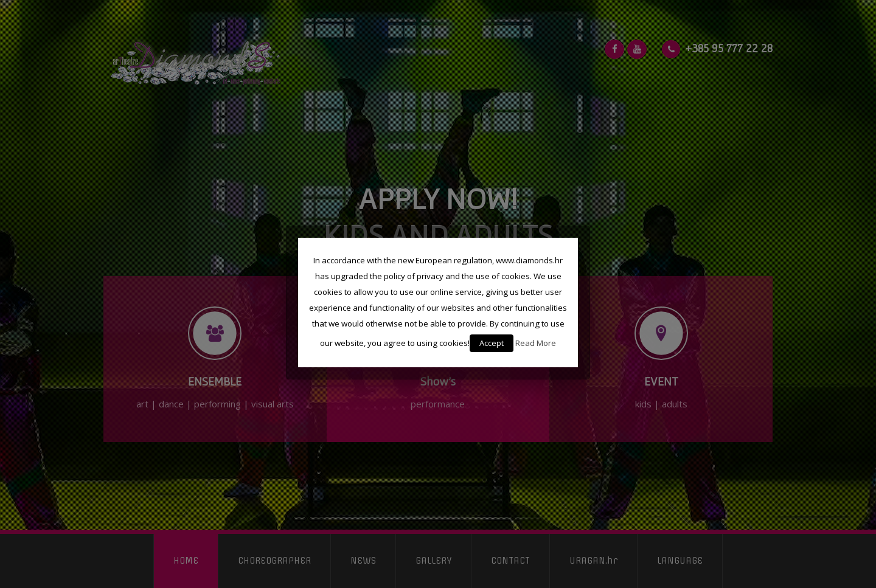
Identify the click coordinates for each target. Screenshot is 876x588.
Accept (492, 343)
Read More (536, 343)
